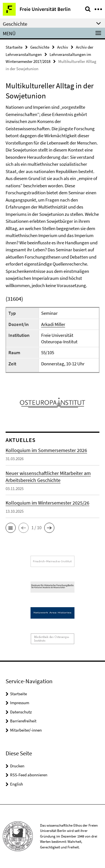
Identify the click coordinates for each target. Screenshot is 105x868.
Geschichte (40, 47)
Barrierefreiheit (23, 721)
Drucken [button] (17, 766)
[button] (11, 528)
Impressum (20, 703)
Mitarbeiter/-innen (26, 730)
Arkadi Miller (53, 324)
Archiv (63, 47)
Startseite (14, 47)
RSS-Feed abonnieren (29, 775)
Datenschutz (21, 712)
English (17, 784)
